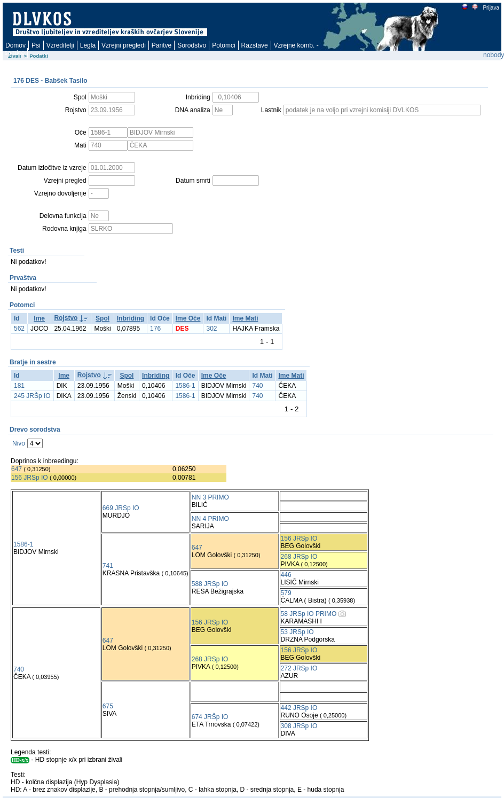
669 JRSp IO (121, 508)
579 (286, 593)
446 (286, 575)
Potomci (223, 45)
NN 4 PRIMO (210, 519)
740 (257, 386)
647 (17, 469)
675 (108, 706)
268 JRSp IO (299, 557)
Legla (88, 45)
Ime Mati (245, 318)
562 (19, 329)
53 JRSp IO (297, 632)
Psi (36, 45)
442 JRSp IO (299, 708)
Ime (39, 318)
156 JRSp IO (30, 478)
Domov (15, 45)
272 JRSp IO (299, 668)
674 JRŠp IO (210, 717)
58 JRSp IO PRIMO (309, 614)
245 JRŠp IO (32, 396)
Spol (103, 318)
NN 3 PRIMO (210, 497)
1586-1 (185, 386)
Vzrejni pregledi (124, 45)
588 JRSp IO (210, 584)
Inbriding (131, 318)
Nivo (19, 443)
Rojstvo (66, 318)
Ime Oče (188, 318)
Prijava (491, 8)
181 (19, 386)
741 (108, 566)
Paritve (162, 45)
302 (211, 329)
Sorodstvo (192, 45)
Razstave (255, 45)
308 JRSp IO (299, 726)
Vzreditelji (60, 45)
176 (155, 329)
